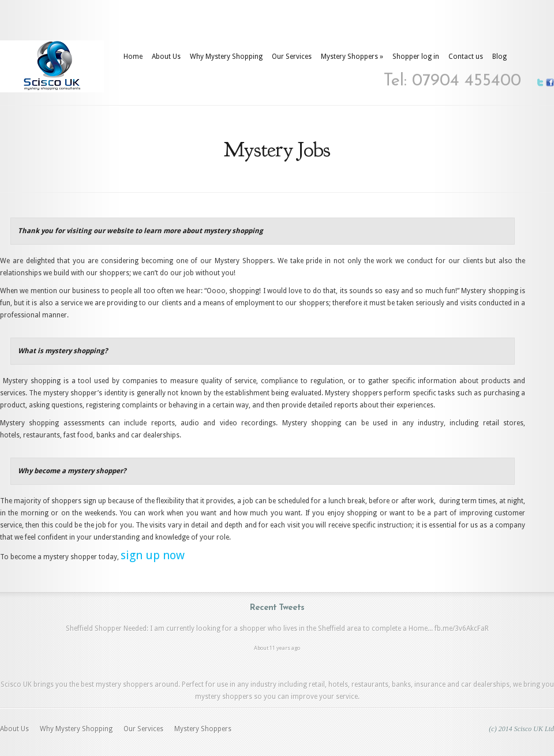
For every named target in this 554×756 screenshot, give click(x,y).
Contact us (466, 57)
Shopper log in (416, 57)
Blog (499, 57)
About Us (166, 57)
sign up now (153, 555)
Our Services (292, 57)
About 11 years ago (277, 648)
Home (133, 57)
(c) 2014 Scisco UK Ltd (521, 729)
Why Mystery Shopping (226, 57)
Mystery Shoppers (352, 57)
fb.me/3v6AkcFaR (462, 628)
